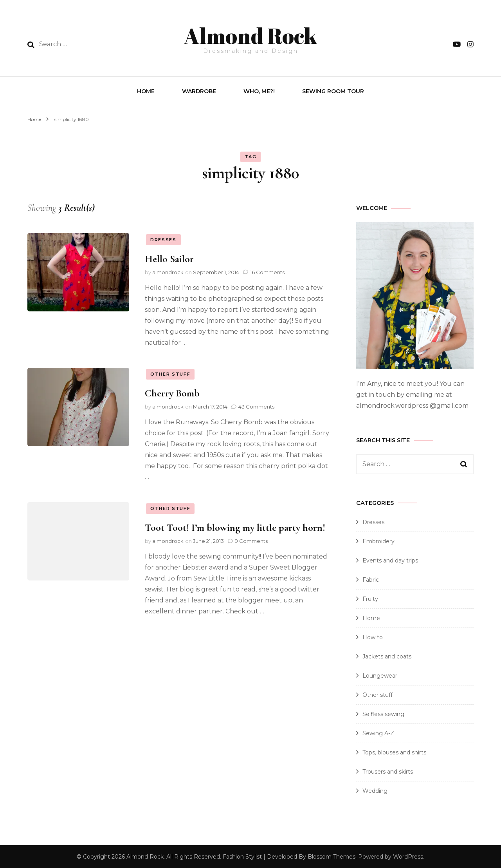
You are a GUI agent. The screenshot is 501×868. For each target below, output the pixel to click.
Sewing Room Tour (333, 90)
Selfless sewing (383, 713)
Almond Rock (250, 34)
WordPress (408, 856)
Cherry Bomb (172, 392)
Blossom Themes (332, 856)
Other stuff (170, 373)
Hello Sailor (169, 258)
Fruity (370, 598)
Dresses (163, 239)
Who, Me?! (259, 90)
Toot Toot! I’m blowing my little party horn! (235, 527)
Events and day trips (390, 560)
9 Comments (251, 540)
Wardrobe (199, 90)
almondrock (168, 271)
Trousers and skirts (388, 771)
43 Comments (256, 406)
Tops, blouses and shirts (394, 752)
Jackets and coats (387, 656)
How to (373, 637)
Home (146, 90)
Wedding (375, 790)
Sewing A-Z (378, 732)
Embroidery (378, 541)
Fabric (371, 579)
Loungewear (380, 675)
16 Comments (267, 271)
